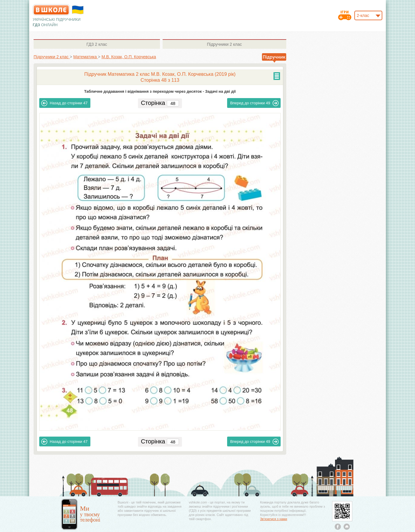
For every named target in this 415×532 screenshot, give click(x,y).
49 (254, 103)
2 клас (97, 44)
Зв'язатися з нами (274, 519)
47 (64, 103)
